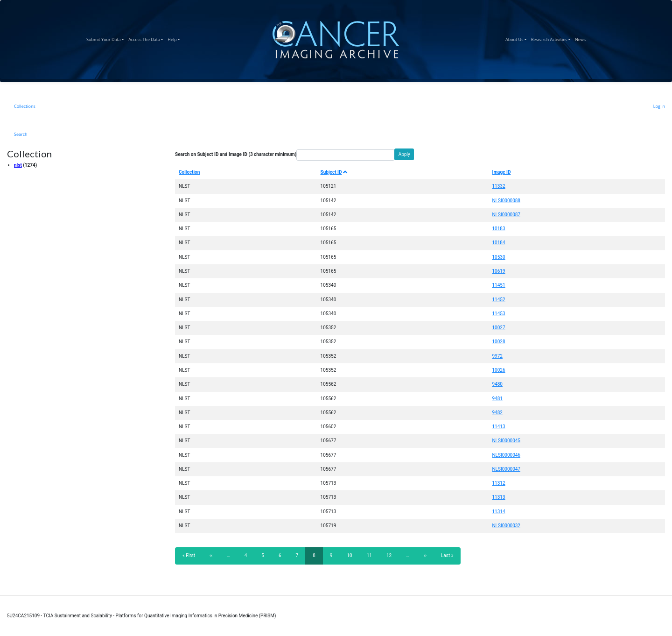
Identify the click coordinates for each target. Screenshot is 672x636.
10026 (498, 370)
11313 (498, 497)
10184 (498, 243)
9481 (497, 399)
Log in (659, 106)
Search (21, 134)
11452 (498, 300)
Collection (189, 172)
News (581, 38)
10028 (498, 342)
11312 (498, 483)
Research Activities (552, 38)
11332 (498, 186)
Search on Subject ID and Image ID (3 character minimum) (236, 154)
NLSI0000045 (506, 441)
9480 (497, 384)
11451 (498, 285)
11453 (498, 314)
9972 (497, 356)
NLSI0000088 (506, 201)
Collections (25, 106)
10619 (498, 271)
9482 (497, 413)
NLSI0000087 (506, 215)
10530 (498, 257)
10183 (498, 229)
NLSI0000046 (506, 455)
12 (392, 555)
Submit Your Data (106, 38)
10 (352, 555)
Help (175, 38)
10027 (498, 328)
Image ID (501, 172)
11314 (498, 512)
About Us (517, 38)
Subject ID (334, 172)
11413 (498, 427)
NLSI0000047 (506, 469)
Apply (404, 154)
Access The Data (147, 38)
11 (372, 555)
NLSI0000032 (506, 526)
